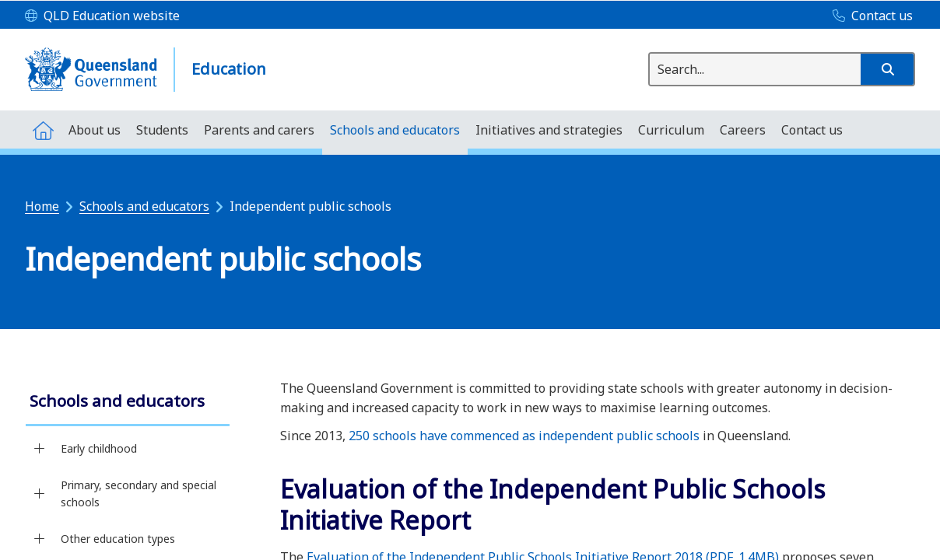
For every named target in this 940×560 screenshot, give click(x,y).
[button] (887, 69)
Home (42, 206)
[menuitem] (43, 129)
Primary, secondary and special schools (139, 493)
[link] (128, 402)
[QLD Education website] (102, 16)
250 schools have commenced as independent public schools (524, 436)
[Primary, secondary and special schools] (39, 494)
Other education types (118, 539)
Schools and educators (144, 206)
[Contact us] (869, 16)
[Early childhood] (39, 449)
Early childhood (99, 448)
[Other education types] (39, 539)
